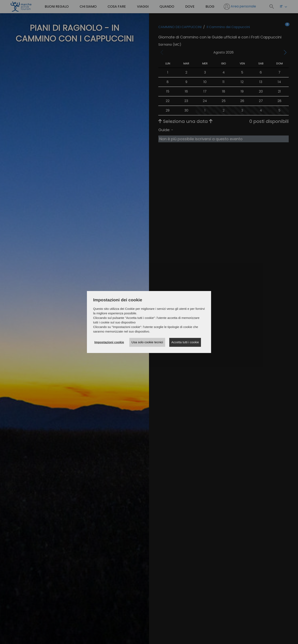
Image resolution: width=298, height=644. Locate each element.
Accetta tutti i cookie (185, 342)
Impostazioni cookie (109, 342)
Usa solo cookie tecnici (147, 342)
